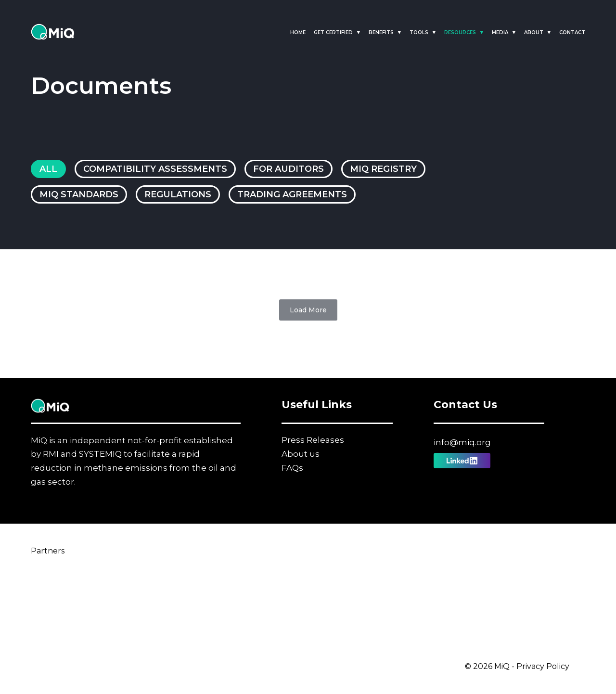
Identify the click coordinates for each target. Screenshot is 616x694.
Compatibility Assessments (155, 169)
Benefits (381, 32)
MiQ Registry (383, 169)
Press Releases (313, 440)
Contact (572, 32)
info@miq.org (462, 442)
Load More (308, 310)
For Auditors (289, 169)
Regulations (178, 194)
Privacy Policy (543, 666)
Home (298, 32)
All (48, 169)
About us (301, 454)
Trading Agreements (292, 194)
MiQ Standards (79, 194)
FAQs (292, 468)
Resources (460, 32)
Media (500, 32)
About (534, 32)
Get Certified (333, 32)
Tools (419, 32)
